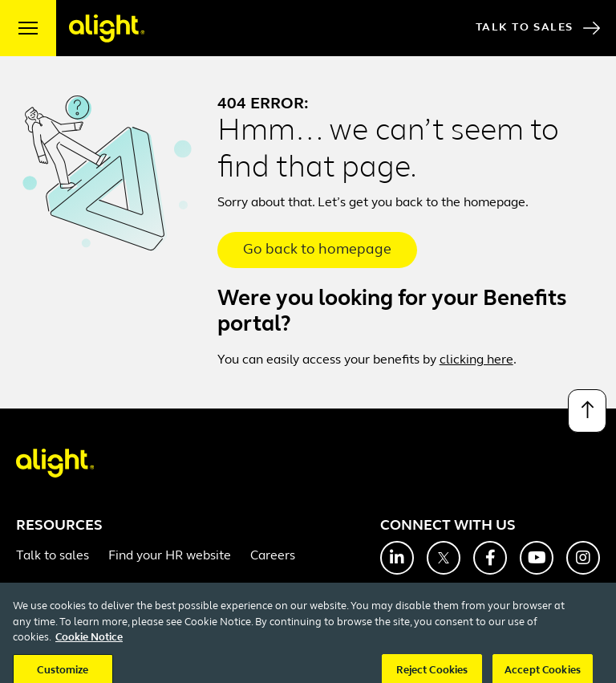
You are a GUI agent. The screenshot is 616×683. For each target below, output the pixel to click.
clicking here (476, 360)
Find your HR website (170, 556)
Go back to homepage (317, 250)
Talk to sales (53, 556)
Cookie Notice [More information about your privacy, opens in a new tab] (89, 647)
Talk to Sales (538, 28)
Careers (273, 556)
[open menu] (28, 28)
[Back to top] (587, 411)
